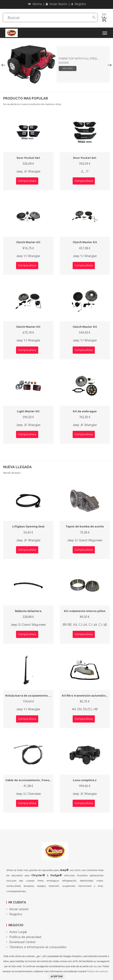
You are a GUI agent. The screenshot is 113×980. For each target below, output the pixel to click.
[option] (56, 64)
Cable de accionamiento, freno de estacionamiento (42, 780)
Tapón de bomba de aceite (85, 526)
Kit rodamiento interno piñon (85, 611)
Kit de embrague (85, 411)
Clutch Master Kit (28, 242)
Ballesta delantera (28, 611)
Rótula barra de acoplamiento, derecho (33, 696)
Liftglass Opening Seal (28, 526)
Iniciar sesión (56, 4)
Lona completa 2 (85, 780)
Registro (79, 4)
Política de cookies (97, 971)
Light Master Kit (28, 411)
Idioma (35, 4)
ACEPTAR (57, 976)
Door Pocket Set (28, 158)
